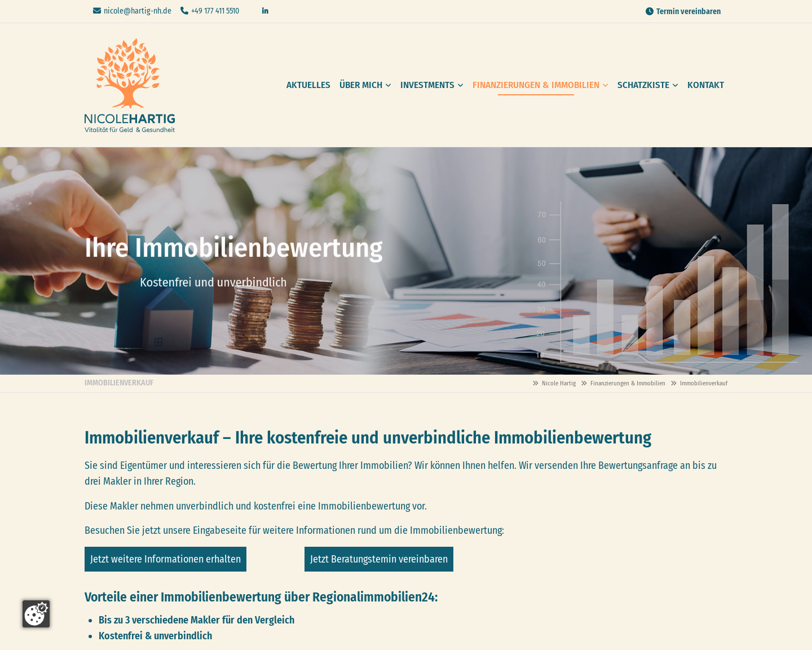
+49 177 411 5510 (215, 11)
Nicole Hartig (130, 85)
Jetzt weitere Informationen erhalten (166, 559)
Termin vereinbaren (689, 12)
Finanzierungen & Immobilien (628, 383)
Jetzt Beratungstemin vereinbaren (379, 559)
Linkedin (265, 11)
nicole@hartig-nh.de (138, 11)
